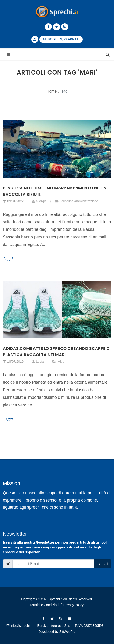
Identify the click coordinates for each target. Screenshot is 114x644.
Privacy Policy (73, 605)
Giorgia (39, 201)
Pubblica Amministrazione (76, 201)
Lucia (38, 362)
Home (52, 91)
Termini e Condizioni (44, 605)
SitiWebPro (68, 632)
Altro (58, 362)
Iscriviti (102, 564)
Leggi (8, 258)
